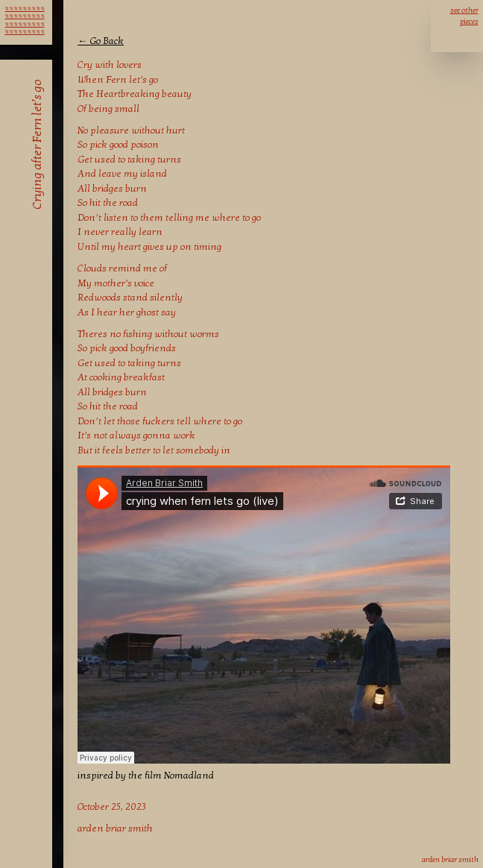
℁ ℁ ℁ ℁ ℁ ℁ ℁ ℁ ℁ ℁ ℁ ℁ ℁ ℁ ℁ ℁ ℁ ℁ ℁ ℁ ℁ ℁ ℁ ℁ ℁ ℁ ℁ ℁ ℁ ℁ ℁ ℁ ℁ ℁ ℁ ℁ (25, 15)
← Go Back (101, 41)
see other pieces (464, 16)
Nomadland (189, 776)
